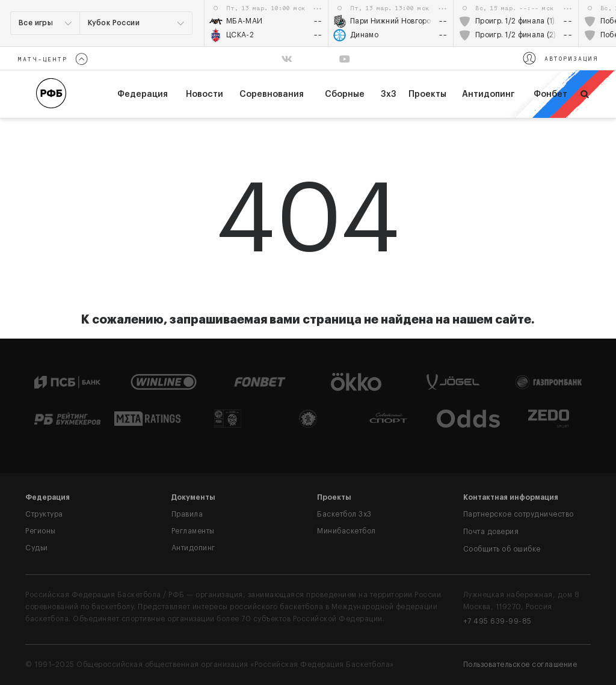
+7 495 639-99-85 (497, 621)
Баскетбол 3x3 (344, 514)
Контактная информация (511, 497)
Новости (205, 94)
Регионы (41, 531)
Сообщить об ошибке (502, 549)
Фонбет (550, 94)
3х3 (389, 94)
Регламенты (193, 531)
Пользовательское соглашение (520, 665)
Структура (44, 514)
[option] (266, 23)
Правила (187, 514)
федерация (143, 94)
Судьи (37, 548)
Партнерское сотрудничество (519, 514)
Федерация (48, 497)
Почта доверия (491, 532)
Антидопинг (488, 94)
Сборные (345, 94)
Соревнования (272, 94)
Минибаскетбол (346, 531)
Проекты (427, 94)
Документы (193, 497)
